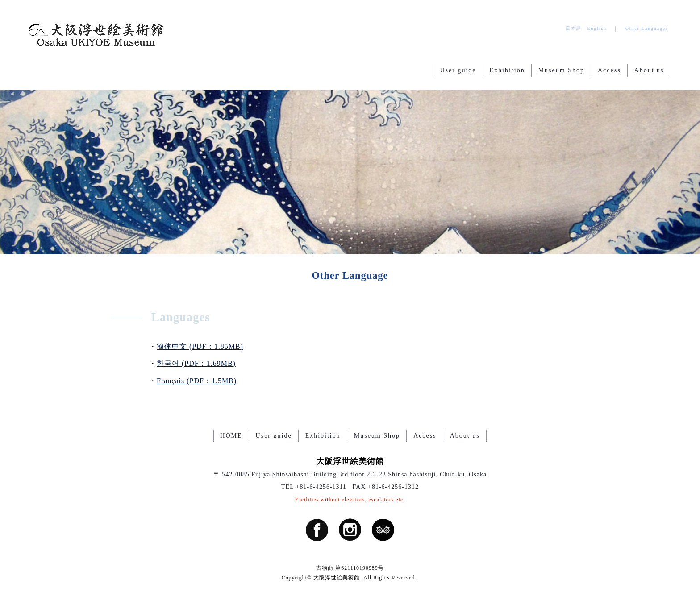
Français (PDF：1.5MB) (197, 381)
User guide (458, 70)
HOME (231, 436)
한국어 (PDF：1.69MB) (196, 363)
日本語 (574, 28)
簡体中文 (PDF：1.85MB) (200, 346)
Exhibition (507, 70)
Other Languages (647, 28)
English (597, 28)
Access (609, 70)
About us (649, 70)
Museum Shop (561, 70)
